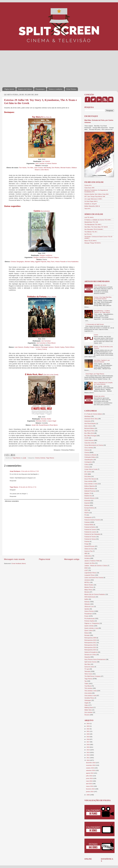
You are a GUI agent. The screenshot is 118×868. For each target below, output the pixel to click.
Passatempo (88, 614)
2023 (88, 726)
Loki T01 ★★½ (89, 217)
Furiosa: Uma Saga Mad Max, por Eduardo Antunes (103, 298)
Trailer (86, 683)
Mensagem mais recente (14, 559)
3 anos (96, 335)
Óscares (87, 715)
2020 (88, 734)
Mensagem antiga (72, 559)
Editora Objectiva (90, 486)
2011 (88, 758)
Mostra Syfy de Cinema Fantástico (95, 594)
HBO (86, 553)
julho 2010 (89, 776)
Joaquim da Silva (90, 563)
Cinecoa (87, 450)
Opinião (87, 609)
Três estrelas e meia (91, 691)
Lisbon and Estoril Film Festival (94, 577)
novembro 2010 (91, 765)
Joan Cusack (38, 168)
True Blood (88, 686)
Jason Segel (52, 421)
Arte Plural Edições (90, 423)
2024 (88, 723)
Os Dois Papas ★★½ (91, 201)
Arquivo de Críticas (25, 89)
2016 (88, 744)
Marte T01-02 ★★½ (91, 241)
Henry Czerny (42, 349)
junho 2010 (90, 778)
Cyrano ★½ (88, 185)
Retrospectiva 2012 (90, 645)
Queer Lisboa (88, 630)
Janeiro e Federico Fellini (92, 561)
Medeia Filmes (89, 587)
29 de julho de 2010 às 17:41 (28, 487)
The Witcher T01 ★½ (91, 232)
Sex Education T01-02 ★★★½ (94, 229)
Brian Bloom (52, 343)
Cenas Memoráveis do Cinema (94, 445)
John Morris (45, 170)
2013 (88, 752)
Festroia (87, 541)
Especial (87, 503)
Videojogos (88, 700)
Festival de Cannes (90, 529)
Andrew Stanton (52, 163)
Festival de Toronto (90, 537)
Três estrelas (88, 688)
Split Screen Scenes (91, 662)
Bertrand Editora (89, 428)
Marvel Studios (89, 585)
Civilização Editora (90, 457)
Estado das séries (99, 396)
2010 (88, 760)
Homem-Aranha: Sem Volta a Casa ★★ (96, 194)
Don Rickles (56, 168)
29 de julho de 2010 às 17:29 (30, 471)
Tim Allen (30, 168)
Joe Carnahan (46, 341)
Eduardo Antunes (90, 498)
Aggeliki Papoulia (41, 262)
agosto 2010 (90, 773)
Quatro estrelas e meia (91, 628)
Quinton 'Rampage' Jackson (45, 347)
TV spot (87, 669)
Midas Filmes (88, 590)
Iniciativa (87, 558)
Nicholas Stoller (46, 419)
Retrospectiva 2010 (90, 640)
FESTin (87, 513)
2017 (88, 742)
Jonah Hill (35, 425)
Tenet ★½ (88, 209)
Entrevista (87, 500)
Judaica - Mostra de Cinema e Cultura (96, 566)
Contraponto (88, 462)
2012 (88, 755)
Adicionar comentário (12, 501)
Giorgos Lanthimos (46, 255)
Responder (13, 481)
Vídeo (86, 705)
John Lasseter (40, 163)
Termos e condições (55, 89)
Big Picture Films (90, 431)
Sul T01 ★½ (88, 234)
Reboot (87, 633)
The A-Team (52, 297)
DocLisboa (88, 476)
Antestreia (88, 421)
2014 (88, 750)
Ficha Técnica (71, 89)
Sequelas (87, 657)
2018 (88, 739)
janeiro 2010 (90, 791)
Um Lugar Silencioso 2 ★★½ (93, 199)
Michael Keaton (66, 168)
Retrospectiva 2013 (90, 647)
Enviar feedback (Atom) (19, 563)
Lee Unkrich (46, 161)
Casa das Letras (89, 443)
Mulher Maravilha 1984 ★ (92, 206)
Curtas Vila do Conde (91, 469)
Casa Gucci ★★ (89, 188)
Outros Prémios (89, 611)
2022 (88, 729)
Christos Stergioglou (17, 262)
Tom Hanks (23, 168)
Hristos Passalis (60, 262)
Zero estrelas (88, 712)
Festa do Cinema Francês (92, 520)
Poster (86, 616)
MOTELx (87, 582)
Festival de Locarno (90, 532)
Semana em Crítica (90, 655)
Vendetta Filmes (89, 698)
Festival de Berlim (90, 527)
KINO (86, 568)
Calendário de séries (100, 285)
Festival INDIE (89, 525)
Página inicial (9, 89)
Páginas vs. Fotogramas (92, 623)
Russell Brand (43, 425)
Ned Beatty (47, 168)
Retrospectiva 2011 (90, 643)
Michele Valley (30, 262)
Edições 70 (88, 493)
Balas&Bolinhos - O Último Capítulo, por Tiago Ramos (102, 311)
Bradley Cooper (29, 347)
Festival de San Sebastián (92, 534)
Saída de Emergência (91, 652)
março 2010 (90, 786)
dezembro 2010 (91, 763)
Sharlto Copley (59, 347)
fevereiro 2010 (91, 789)
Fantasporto (88, 517)
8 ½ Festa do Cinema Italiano (93, 414)
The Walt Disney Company (92, 676)
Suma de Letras (89, 667)
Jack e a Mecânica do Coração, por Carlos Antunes (103, 383)
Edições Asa (88, 496)
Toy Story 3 (47, 117)
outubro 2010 (90, 768)
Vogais (86, 703)
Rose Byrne (54, 425)
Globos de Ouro (89, 549)
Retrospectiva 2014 (90, 650)
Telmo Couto (88, 674)
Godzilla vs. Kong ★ (91, 204)
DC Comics (88, 472)
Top (86, 681)
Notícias (87, 602)
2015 (88, 747)
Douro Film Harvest (90, 479)
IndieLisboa (88, 556)
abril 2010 (89, 784)
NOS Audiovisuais (90, 597)
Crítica (86, 464)
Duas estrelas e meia (91, 484)
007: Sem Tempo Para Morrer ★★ (95, 196)
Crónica (87, 467)
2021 (88, 731)
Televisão (87, 671)
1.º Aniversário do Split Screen (95, 324)
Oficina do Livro (89, 606)
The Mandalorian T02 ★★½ (93, 224)
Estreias (43, 458)
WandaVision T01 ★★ (91, 222)
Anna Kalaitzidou (73, 262)
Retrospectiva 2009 (90, 638)
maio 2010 (89, 781)
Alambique (88, 416)
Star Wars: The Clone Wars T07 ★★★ (96, 227)
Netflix (86, 599)
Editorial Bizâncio (90, 488)
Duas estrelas (89, 481)
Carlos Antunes (89, 440)
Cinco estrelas (89, 448)
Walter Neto (88, 710)
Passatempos (40, 89)
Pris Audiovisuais (90, 618)
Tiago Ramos (50, 458)
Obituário (87, 604)
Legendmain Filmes (90, 573)
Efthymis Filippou (53, 257)
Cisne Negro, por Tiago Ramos (95, 374)
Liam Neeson (19, 347)
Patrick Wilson (70, 347)
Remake (87, 635)
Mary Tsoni (51, 262)
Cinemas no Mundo (90, 455)
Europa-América (89, 508)
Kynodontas (45, 211)
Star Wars (87, 664)
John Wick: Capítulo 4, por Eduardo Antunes (102, 361)
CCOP (86, 438)
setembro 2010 (91, 770)
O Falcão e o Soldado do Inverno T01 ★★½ (98, 220)
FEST (86, 510)
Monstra (87, 592)
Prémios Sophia (89, 621)
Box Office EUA (89, 433)
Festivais (87, 522)
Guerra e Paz (88, 551)
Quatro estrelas (89, 626)
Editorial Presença (90, 491)
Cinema (37, 458)
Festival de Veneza (90, 539)
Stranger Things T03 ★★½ (93, 243)
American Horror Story (91, 419)
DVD (86, 474)
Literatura (87, 580)
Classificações (89, 460)
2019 (88, 737)
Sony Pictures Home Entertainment (95, 659)
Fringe (86, 544)
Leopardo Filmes (89, 575)
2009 (88, 795)
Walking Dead (89, 707)
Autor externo (88, 426)
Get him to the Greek (51, 375)
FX (85, 515)
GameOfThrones (89, 546)
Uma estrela (88, 693)
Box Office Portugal (90, 436)
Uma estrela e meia (90, 695)
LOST (86, 570)
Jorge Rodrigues (15, 471)
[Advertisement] (42, 67)
